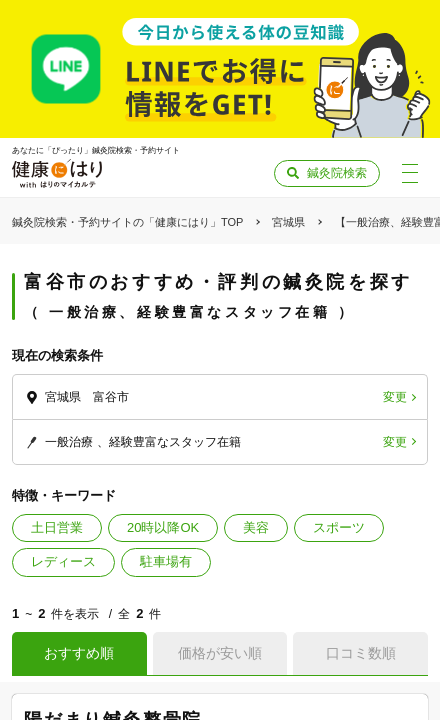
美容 (256, 527)
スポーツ (339, 527)
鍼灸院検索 (337, 173)
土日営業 (57, 527)
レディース (63, 561)
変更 (395, 397)
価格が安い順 (220, 653)
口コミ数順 (361, 653)
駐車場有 (166, 561)
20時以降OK (163, 527)
